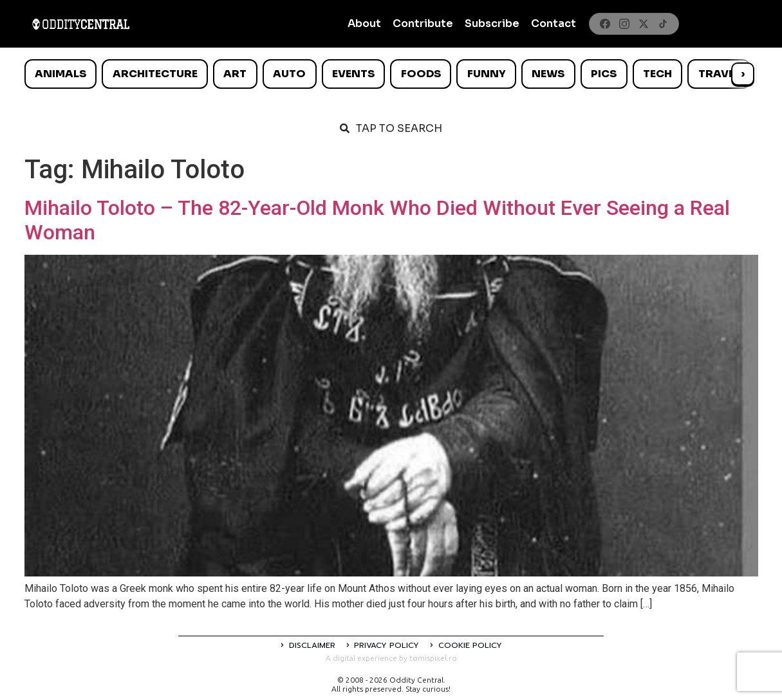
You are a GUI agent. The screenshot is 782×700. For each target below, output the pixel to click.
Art (235, 74)
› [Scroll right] (743, 74)
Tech (657, 74)
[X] (644, 24)
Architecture (155, 74)
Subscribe (492, 23)
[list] (391, 74)
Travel (719, 74)
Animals (61, 74)
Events (353, 74)
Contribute (423, 23)
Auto (289, 74)
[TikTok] (663, 24)
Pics (604, 74)
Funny (487, 74)
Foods (421, 74)
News (548, 74)
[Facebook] (605, 24)
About (364, 23)
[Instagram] (624, 24)
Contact (554, 23)
